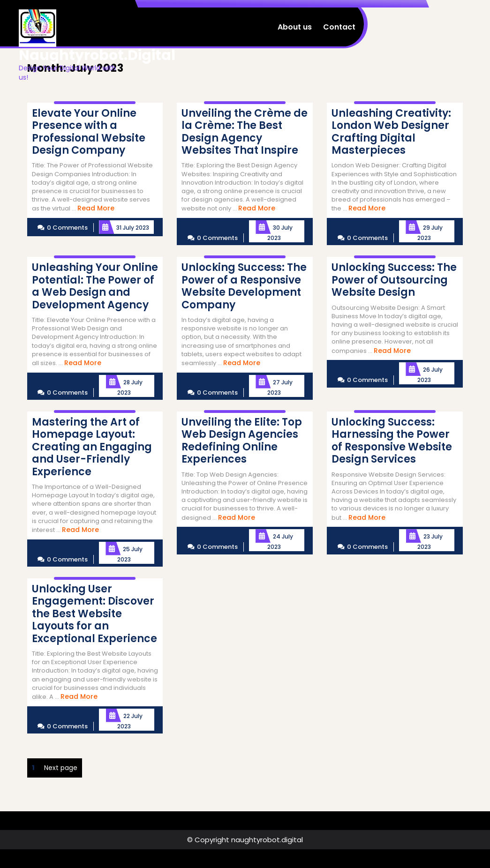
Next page (61, 768)
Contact (339, 27)
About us (295, 27)
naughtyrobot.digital (97, 55)
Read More (96, 208)
